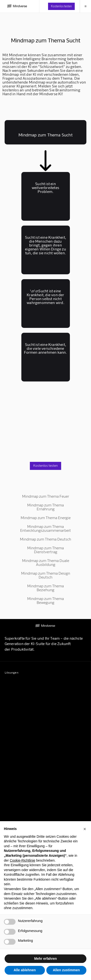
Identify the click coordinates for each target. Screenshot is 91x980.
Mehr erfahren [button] (45, 959)
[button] (85, 829)
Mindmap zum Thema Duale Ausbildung (46, 562)
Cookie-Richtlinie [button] (22, 860)
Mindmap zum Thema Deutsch (45, 539)
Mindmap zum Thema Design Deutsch (46, 575)
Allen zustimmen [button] (66, 970)
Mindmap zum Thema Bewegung (45, 600)
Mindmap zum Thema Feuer (46, 496)
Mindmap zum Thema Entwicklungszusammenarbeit (45, 528)
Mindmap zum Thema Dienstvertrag (45, 550)
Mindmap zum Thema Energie (46, 518)
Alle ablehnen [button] (25, 970)
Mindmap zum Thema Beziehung (45, 588)
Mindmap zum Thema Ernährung (45, 507)
